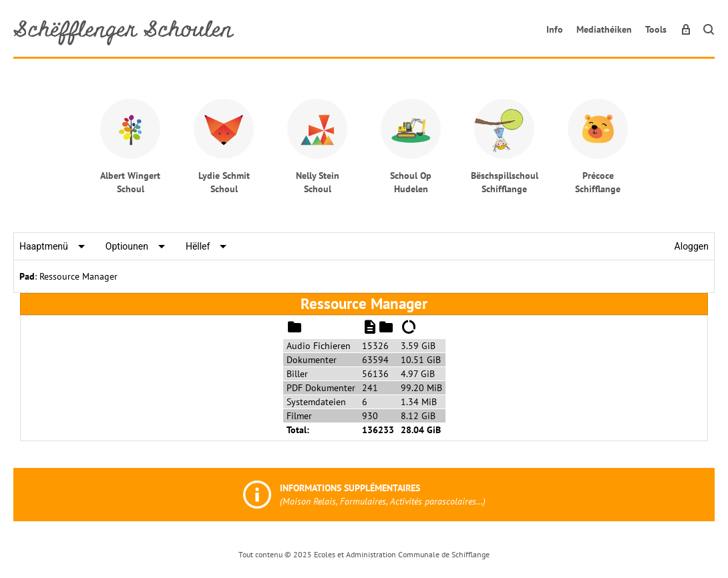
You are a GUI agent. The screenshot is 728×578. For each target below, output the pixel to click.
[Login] (686, 29)
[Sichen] (709, 29)
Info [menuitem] (555, 29)
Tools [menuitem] (656, 29)
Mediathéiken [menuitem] (604, 29)
